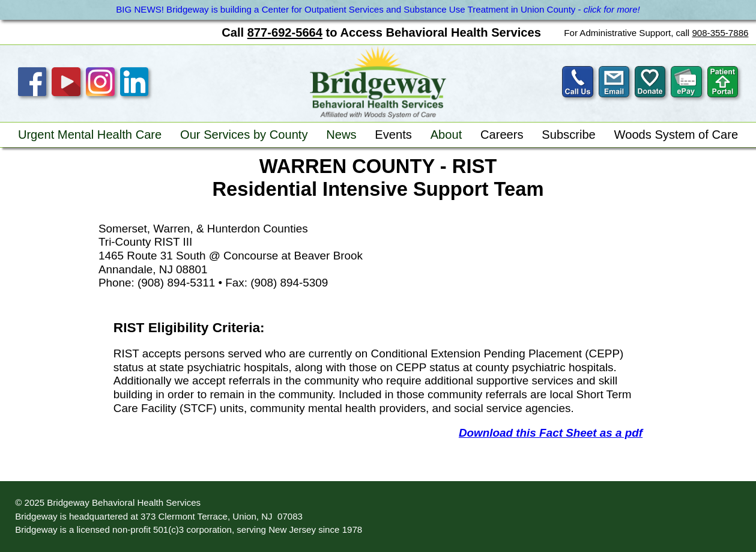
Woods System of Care (676, 135)
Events (393, 135)
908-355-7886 (720, 33)
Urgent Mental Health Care (90, 135)
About (446, 135)
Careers (502, 135)
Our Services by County (244, 135)
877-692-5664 (285, 32)
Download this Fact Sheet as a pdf (551, 433)
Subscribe (569, 135)
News (341, 135)
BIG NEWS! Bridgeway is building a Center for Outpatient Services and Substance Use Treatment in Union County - (378, 9)
